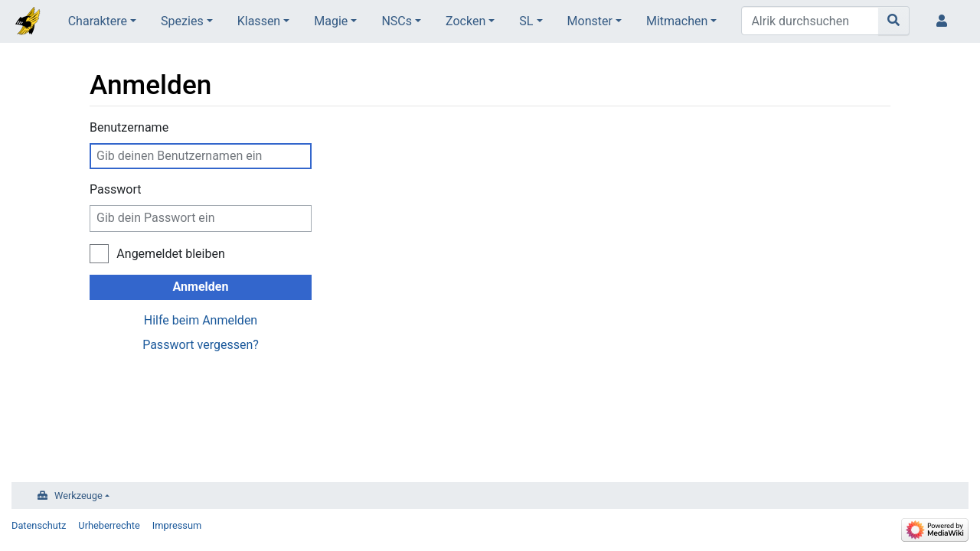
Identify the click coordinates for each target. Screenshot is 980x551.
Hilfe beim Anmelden (201, 320)
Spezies (182, 21)
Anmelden (201, 287)
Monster (590, 21)
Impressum (177, 525)
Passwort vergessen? (201, 345)
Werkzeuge (78, 496)
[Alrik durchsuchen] (810, 21)
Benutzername (129, 127)
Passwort (115, 189)
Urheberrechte (109, 525)
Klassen (259, 21)
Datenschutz (39, 525)
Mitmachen (677, 21)
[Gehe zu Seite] (894, 21)
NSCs (397, 21)
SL (526, 21)
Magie (331, 21)
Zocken (465, 21)
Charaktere (98, 21)
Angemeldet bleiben (170, 254)
